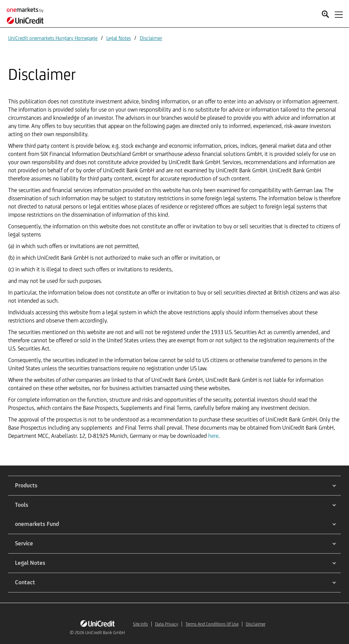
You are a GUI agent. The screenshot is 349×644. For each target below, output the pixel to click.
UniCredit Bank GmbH (105, 633)
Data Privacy (167, 624)
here (213, 436)
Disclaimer (151, 38)
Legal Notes (119, 38)
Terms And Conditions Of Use (212, 624)
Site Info (140, 624)
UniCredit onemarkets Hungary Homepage (53, 38)
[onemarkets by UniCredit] (27, 14)
